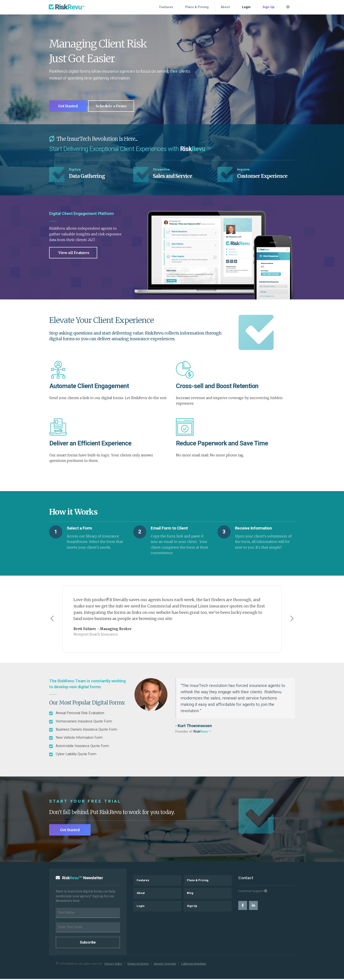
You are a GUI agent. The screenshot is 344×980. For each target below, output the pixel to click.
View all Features (74, 254)
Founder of (193, 732)
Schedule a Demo (116, 107)
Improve (243, 171)
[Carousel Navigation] (172, 620)
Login (246, 7)
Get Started (70, 107)
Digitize (75, 171)
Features (166, 7)
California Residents (194, 965)
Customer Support (253, 892)
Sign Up (269, 7)
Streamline (161, 171)
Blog (190, 894)
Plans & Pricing (197, 7)
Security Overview (165, 965)
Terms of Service (138, 965)
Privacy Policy (113, 965)
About (225, 7)
